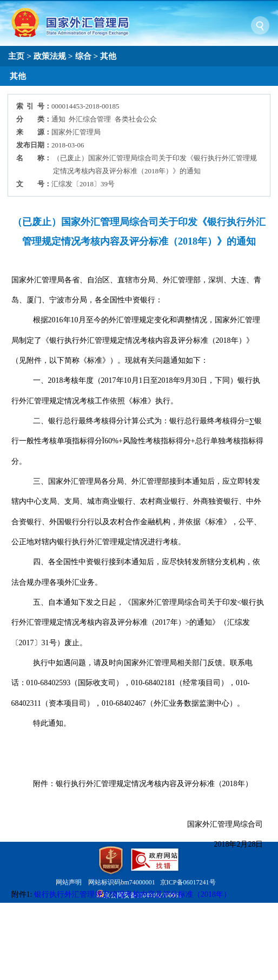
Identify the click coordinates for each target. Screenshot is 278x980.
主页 (16, 56)
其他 (108, 56)
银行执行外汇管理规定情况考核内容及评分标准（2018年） (133, 894)
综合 (83, 56)
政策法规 (50, 56)
